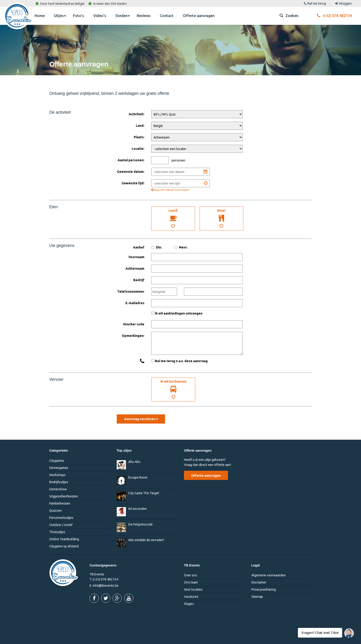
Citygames (57, 461)
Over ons (191, 575)
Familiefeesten (60, 503)
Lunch (173, 218)
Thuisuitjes (57, 532)
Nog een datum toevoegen (170, 190)
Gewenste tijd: (133, 183)
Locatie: (138, 149)
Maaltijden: (131, 206)
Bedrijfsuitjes (59, 482)
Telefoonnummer (131, 292)
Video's (100, 16)
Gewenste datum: (131, 172)
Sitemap (257, 597)
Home (40, 16)
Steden (123, 15)
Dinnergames (59, 468)
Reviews (144, 16)
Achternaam (135, 269)
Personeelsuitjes (61, 518)
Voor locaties (193, 589)
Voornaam (136, 257)
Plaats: (139, 137)
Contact (167, 16)
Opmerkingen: (133, 336)
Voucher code (134, 324)
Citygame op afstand (64, 546)
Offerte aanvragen (199, 16)
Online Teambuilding (64, 539)
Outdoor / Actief (61, 525)
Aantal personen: (131, 160)
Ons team (191, 582)
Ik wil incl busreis (173, 389)
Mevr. (181, 247)
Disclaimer (259, 582)
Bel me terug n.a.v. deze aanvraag (181, 361)
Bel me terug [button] (315, 3)
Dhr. (157, 247)
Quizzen (55, 511)
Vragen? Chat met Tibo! (347, 631)
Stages (189, 604)
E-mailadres (135, 303)
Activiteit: (137, 114)
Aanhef (139, 247)
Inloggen (344, 3)
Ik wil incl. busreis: (137, 378)
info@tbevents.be (106, 586)
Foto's (79, 16)
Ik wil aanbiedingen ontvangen (179, 313)
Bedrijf (139, 280)
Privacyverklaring (264, 589)
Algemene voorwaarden (269, 575)
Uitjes (60, 15)
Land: (140, 126)
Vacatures (191, 597)
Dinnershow (58, 489)
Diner (221, 218)
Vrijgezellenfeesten (64, 496)
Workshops (57, 475)
